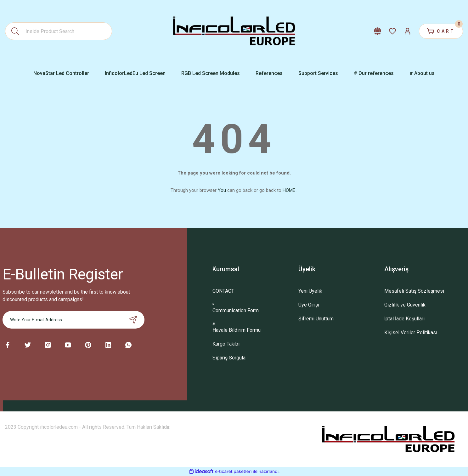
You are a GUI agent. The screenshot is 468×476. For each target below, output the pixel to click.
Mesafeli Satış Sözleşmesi (414, 291)
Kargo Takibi (226, 344)
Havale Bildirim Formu (237, 330)
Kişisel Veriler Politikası (411, 333)
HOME (289, 190)
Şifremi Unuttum (316, 319)
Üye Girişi (309, 305)
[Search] (59, 31)
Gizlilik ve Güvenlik (405, 305)
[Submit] (133, 320)
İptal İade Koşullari (404, 319)
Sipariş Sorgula (229, 358)
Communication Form (236, 310)
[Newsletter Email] (74, 320)
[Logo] (234, 31)
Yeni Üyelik (310, 291)
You (222, 190)
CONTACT (223, 291)
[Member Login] (408, 31)
